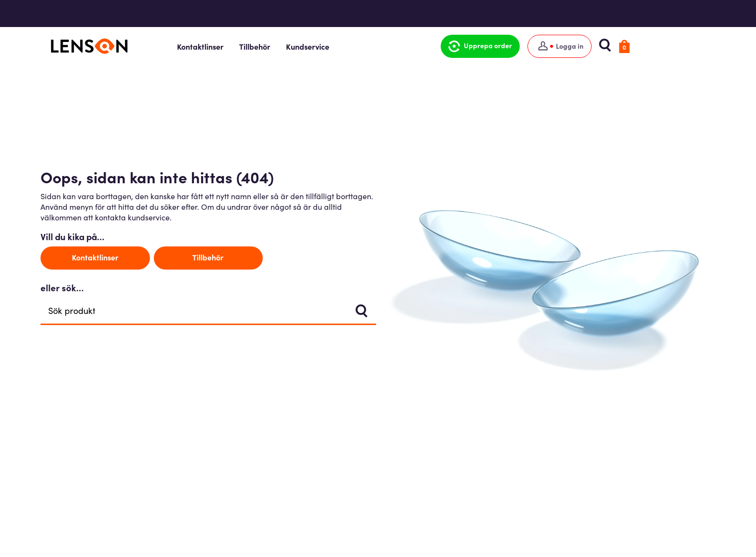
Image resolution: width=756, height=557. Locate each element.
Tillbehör (295, 46)
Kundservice (348, 46)
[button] (513, 46)
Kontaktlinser (240, 46)
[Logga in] (593, 46)
